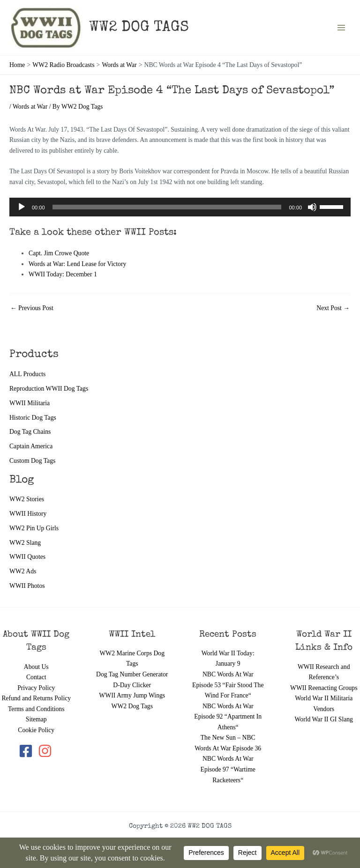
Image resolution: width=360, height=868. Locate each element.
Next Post (333, 308)
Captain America (31, 446)
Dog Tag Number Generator (132, 674)
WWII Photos (27, 586)
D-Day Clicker (132, 685)
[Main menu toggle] (341, 28)
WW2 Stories (27, 499)
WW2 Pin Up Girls (34, 528)
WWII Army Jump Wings (132, 695)
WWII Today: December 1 (63, 274)
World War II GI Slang (324, 719)
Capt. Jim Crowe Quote (59, 253)
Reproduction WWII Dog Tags (49, 389)
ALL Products (27, 374)
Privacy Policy (36, 688)
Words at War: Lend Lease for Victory (77, 264)
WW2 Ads (23, 571)
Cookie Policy (36, 730)
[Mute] (312, 207)
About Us (36, 667)
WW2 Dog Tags (132, 706)
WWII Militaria (30, 403)
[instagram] (46, 751)
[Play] (22, 207)
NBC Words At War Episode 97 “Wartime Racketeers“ (228, 769)
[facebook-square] (28, 751)
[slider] (167, 207)
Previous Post (32, 308)
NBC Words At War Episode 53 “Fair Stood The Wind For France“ (228, 685)
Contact (36, 677)
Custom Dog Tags (32, 461)
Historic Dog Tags (33, 418)
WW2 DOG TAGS (139, 28)
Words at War (30, 107)
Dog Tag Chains (30, 432)
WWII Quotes (27, 557)
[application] (180, 207)
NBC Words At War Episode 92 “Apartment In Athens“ (228, 717)
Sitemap (36, 719)
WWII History (28, 514)
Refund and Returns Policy (36, 698)
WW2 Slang (25, 543)
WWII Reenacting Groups (324, 688)
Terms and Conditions (36, 709)
